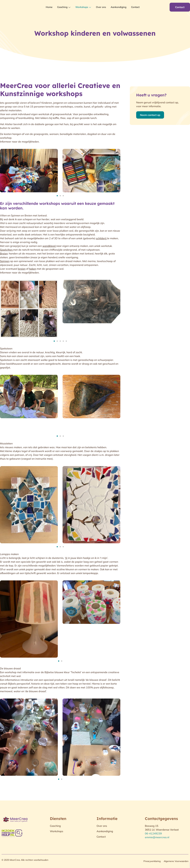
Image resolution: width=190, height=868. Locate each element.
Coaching (64, 7)
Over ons (101, 7)
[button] (57, 196)
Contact (135, 7)
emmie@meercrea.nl (157, 837)
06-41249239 (153, 833)
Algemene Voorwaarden (176, 861)
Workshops (83, 7)
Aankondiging (119, 7)
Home (49, 7)
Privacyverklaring (152, 861)
